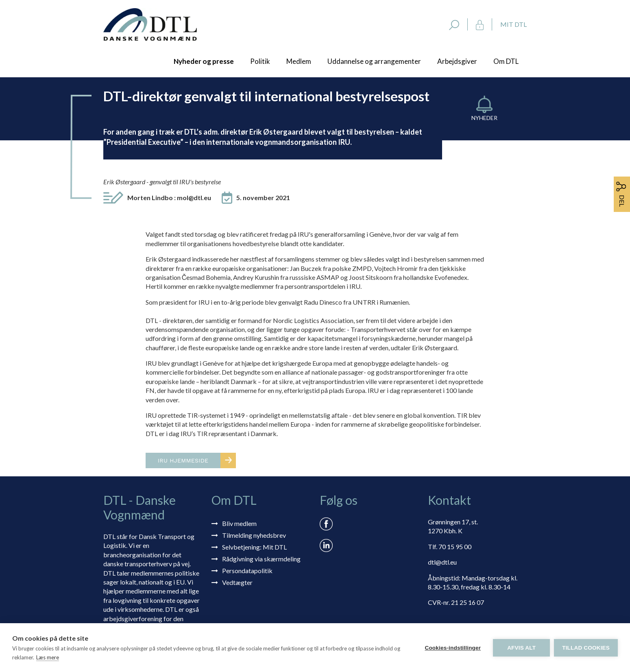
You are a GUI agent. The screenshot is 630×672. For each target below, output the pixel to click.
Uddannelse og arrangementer (374, 61)
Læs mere (48, 657)
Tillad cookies (586, 648)
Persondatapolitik (247, 571)
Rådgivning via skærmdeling (261, 559)
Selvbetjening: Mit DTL (254, 547)
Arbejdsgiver (457, 61)
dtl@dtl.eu (442, 562)
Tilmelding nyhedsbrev (254, 535)
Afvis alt (521, 648)
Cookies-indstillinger (453, 648)
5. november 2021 (263, 197)
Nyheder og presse (204, 61)
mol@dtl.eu (194, 197)
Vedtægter (237, 582)
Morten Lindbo (169, 197)
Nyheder (484, 118)
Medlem (299, 61)
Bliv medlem (239, 523)
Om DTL (506, 61)
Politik (260, 61)
